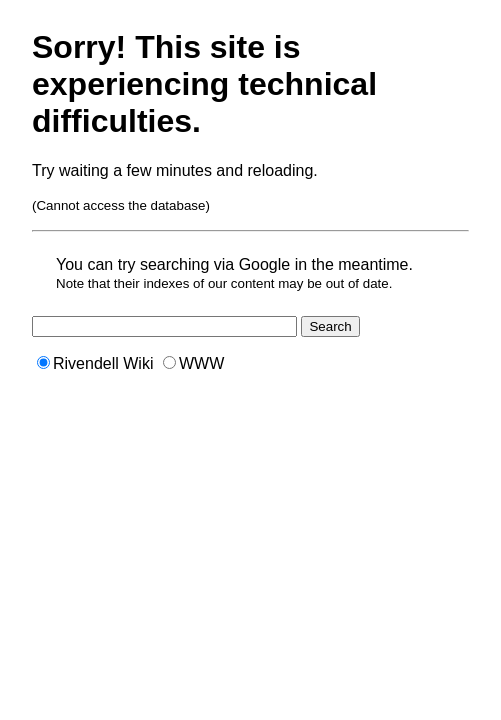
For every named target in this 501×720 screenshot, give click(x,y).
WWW (193, 363)
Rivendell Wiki (95, 363)
